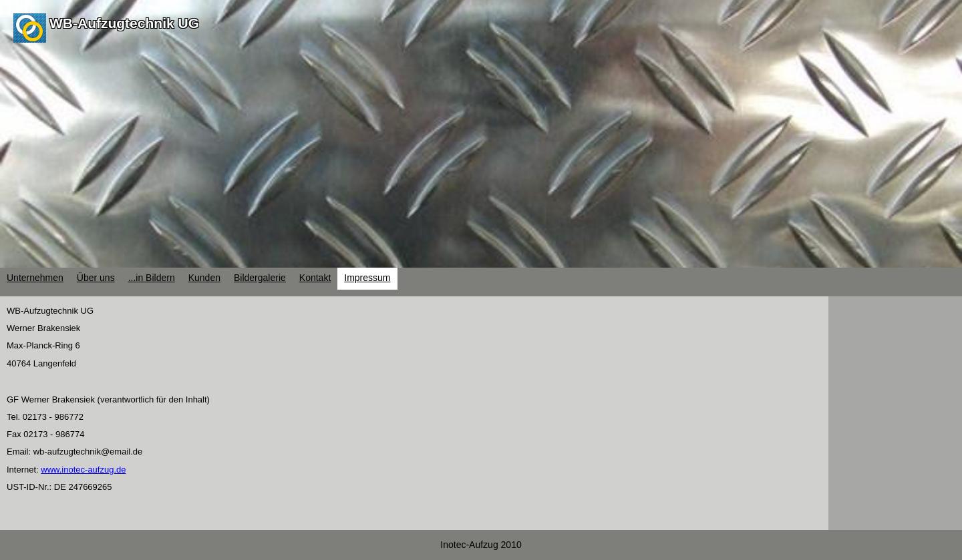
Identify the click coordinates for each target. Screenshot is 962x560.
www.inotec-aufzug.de (83, 470)
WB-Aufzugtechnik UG (124, 23)
